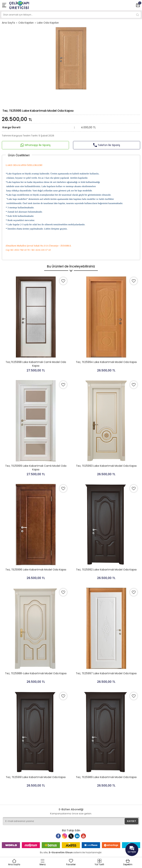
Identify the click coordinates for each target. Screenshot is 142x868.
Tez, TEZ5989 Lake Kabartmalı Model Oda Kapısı (106, 777)
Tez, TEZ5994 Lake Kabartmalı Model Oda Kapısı (106, 362)
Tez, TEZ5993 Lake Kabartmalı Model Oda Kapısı (106, 466)
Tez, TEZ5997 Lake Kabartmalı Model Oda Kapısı (106, 673)
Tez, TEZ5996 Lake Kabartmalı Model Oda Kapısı (36, 570)
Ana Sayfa (8, 23)
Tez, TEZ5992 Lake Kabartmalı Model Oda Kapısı (106, 570)
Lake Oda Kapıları (48, 23)
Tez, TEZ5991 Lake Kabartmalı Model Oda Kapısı (36, 777)
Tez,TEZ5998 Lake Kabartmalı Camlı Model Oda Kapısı (36, 364)
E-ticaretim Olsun (61, 852)
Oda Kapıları (26, 23)
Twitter (72, 838)
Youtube (86, 838)
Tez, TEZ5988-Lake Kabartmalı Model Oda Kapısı (36, 673)
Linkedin (79, 838)
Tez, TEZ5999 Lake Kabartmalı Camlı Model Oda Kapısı (36, 468)
